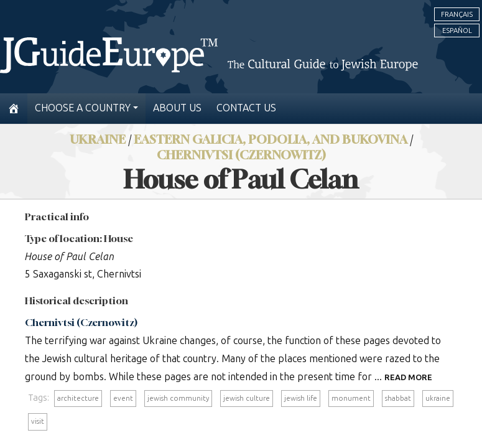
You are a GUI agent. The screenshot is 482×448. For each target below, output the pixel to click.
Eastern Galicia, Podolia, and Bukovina (271, 139)
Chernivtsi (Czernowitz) (241, 155)
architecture (78, 398)
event (123, 398)
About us (177, 108)
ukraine (438, 398)
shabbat (398, 398)
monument (351, 398)
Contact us (246, 108)
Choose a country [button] (83, 108)
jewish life (301, 398)
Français (457, 14)
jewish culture (247, 398)
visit (38, 421)
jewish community (178, 398)
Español (457, 30)
